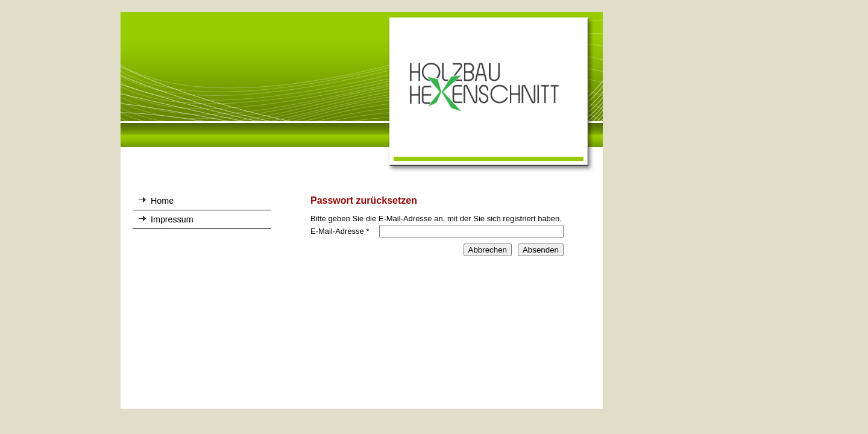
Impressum (172, 219)
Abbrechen (488, 250)
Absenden (541, 250)
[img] (362, 93)
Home (162, 201)
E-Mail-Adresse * (340, 231)
